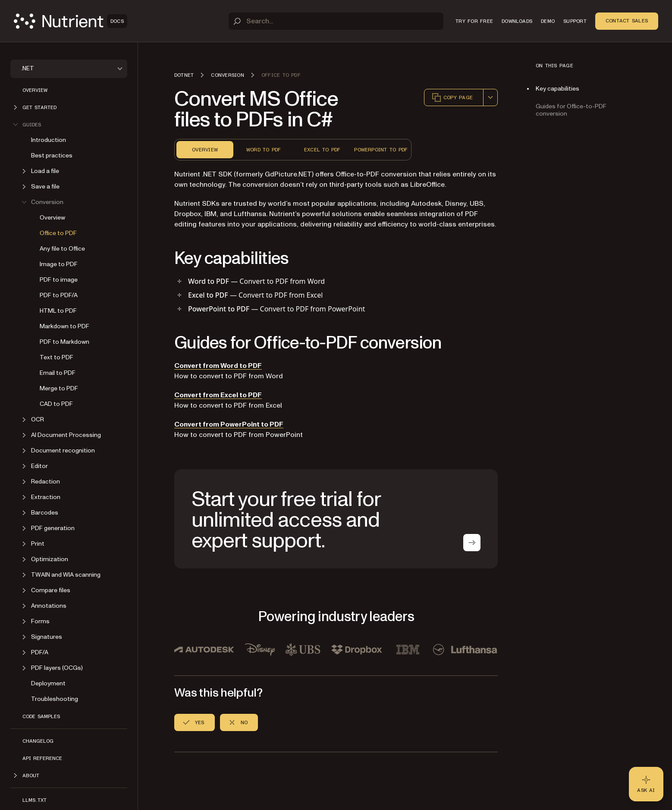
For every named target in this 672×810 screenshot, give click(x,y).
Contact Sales (627, 21)
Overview (35, 90)
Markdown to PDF (64, 326)
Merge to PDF (59, 388)
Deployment (48, 683)
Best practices (52, 155)
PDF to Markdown (64, 342)
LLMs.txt (35, 800)
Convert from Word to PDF (218, 366)
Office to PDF (58, 233)
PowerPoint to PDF (381, 150)
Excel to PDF (322, 150)
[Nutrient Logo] (71, 21)
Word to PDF (264, 150)
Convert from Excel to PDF (218, 395)
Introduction (49, 140)
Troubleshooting (55, 699)
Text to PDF (57, 357)
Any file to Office (62, 249)
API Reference (42, 758)
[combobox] (490, 97)
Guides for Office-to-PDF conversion (571, 110)
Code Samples (41, 716)
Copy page (452, 97)
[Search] (336, 21)
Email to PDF (58, 373)
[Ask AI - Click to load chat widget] (646, 784)
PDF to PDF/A (59, 295)
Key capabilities (557, 89)
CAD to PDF (56, 404)
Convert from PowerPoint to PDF (229, 424)
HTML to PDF (58, 311)
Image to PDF (59, 264)
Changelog (38, 741)
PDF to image (59, 280)
